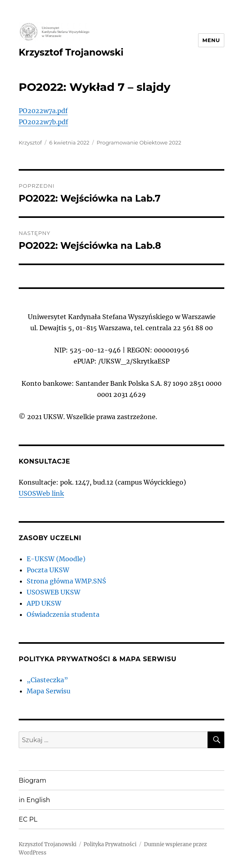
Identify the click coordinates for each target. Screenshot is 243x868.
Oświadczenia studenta (63, 614)
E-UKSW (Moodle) (56, 559)
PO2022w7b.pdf (43, 122)
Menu (211, 40)
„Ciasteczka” (47, 680)
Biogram (33, 780)
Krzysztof (30, 142)
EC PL (28, 819)
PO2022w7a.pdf (43, 111)
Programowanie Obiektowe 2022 (139, 142)
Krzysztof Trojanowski (71, 52)
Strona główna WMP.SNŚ (66, 581)
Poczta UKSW (48, 570)
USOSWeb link (41, 493)
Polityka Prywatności (110, 844)
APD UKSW (44, 603)
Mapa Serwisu (49, 691)
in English (34, 800)
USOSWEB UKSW (53, 592)
